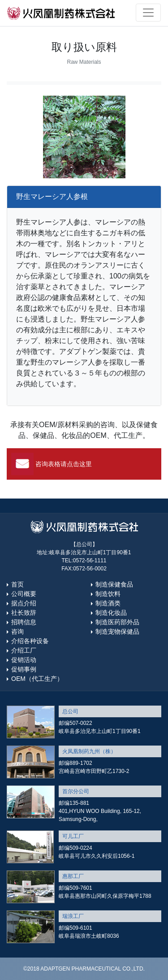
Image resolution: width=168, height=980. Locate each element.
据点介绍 (24, 603)
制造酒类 (108, 603)
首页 (17, 584)
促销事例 (24, 669)
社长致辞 (24, 613)
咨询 (17, 631)
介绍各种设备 (30, 641)
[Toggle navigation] (148, 13)
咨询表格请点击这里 (64, 464)
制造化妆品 (111, 613)
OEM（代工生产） (37, 679)
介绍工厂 (24, 650)
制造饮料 (108, 594)
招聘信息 (24, 622)
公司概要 (24, 594)
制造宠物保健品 (117, 631)
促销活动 (24, 660)
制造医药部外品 (117, 622)
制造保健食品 (114, 584)
